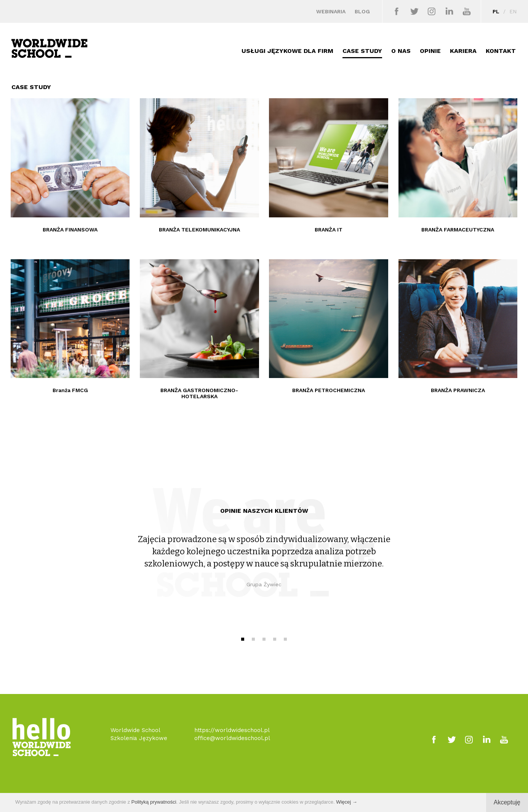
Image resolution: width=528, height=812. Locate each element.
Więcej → (347, 802)
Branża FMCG (70, 390)
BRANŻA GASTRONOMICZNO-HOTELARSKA (199, 393)
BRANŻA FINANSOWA (70, 230)
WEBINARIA (331, 11)
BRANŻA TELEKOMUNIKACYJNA (199, 230)
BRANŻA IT (329, 230)
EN (513, 11)
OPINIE (430, 51)
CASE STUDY (362, 51)
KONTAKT (501, 51)
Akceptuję (507, 802)
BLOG (362, 11)
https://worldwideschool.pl (232, 730)
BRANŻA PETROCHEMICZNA (329, 390)
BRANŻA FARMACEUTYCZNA (458, 230)
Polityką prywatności (154, 802)
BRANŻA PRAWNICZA (458, 390)
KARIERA (463, 51)
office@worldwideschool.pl (232, 738)
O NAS (401, 51)
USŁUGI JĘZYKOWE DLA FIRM (287, 51)
